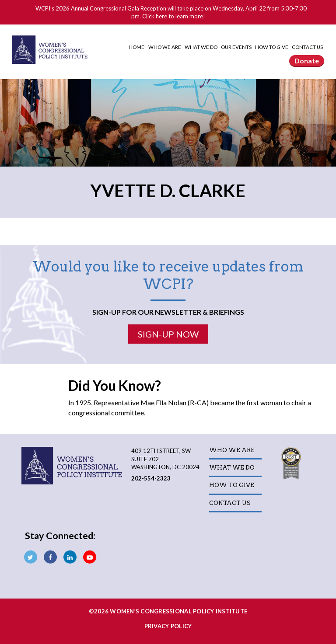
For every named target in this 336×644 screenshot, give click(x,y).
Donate (307, 61)
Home (136, 47)
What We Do (201, 47)
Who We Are (165, 47)
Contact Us (307, 47)
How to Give (272, 47)
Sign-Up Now (168, 334)
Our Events (237, 47)
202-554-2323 (151, 478)
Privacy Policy (168, 626)
